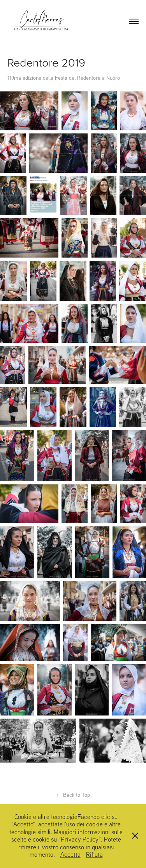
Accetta (70, 854)
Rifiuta (94, 854)
